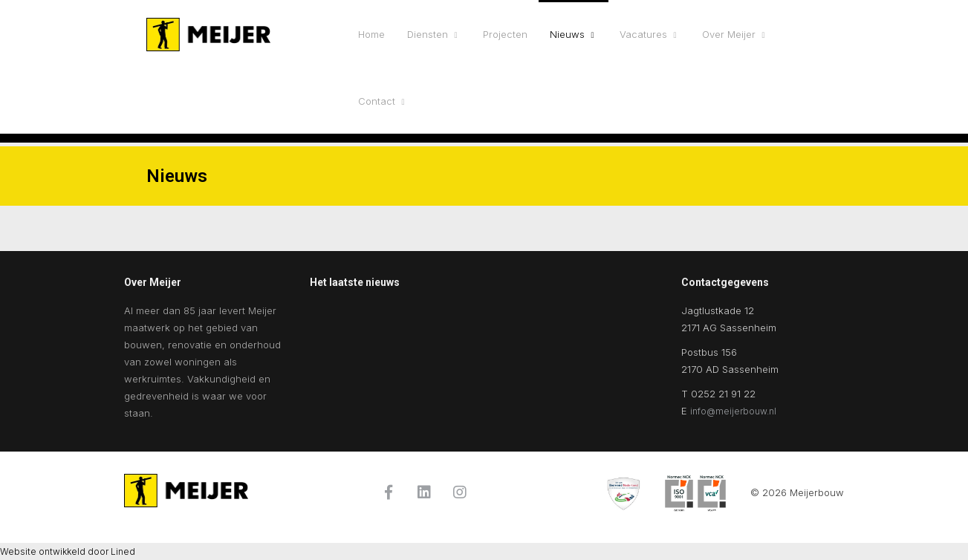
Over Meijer (729, 34)
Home (371, 34)
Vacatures (643, 34)
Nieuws (567, 34)
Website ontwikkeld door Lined (68, 551)
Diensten (428, 34)
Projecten (505, 34)
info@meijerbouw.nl (733, 411)
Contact (377, 101)
